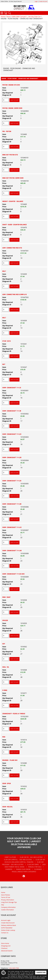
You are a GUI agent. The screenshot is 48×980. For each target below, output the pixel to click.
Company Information (8, 907)
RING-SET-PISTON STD (10, 155)
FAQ (3, 905)
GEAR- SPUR (7, 784)
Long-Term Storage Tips (9, 902)
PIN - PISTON (7, 131)
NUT (4, 364)
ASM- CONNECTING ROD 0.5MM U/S (15, 294)
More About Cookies (39, 978)
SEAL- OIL (6, 667)
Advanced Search (7, 951)
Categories (2, 13)
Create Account (43, 1)
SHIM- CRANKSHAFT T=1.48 (12, 551)
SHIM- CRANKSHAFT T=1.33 (12, 481)
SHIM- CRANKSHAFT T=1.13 (12, 388)
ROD (4, 737)
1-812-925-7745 (14, 968)
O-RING (5, 690)
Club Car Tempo (33, 865)
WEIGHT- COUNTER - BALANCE (13, 201)
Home (3, 17)
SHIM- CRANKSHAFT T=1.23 (12, 434)
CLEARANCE (38, 869)
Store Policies (6, 895)
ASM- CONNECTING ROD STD (12, 248)
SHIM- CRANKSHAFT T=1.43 (12, 527)
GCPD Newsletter (7, 928)
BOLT (4, 271)
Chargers (9, 869)
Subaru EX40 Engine (23, 869)
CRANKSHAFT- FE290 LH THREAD (14, 714)
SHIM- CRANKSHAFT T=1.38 (12, 504)
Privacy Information (8, 900)
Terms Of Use (6, 897)
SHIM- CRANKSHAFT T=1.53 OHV (13, 574)
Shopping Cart (6, 946)
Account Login (6, 920)
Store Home (5, 943)
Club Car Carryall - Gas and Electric (18, 860)
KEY (4, 644)
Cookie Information (8, 910)
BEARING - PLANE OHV (10, 760)
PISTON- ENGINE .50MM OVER (12, 108)
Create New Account (8, 923)
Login (36, 1)
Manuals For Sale (35, 867)
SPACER (5, 620)
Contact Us (5, 933)
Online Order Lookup (8, 930)
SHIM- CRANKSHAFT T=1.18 (12, 411)
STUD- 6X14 (7, 341)
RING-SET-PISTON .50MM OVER (13, 178)
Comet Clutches (10, 857)
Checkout (4, 948)
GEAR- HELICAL (8, 807)
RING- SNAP (6, 597)
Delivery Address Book (9, 925)
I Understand (41, 973)
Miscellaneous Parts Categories (24, 872)
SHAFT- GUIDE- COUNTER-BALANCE (15, 225)
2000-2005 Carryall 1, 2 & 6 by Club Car (26, 17)
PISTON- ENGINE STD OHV (11, 85)
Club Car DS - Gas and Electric (31, 857)
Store (9, 17)
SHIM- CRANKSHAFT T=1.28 (12, 458)
